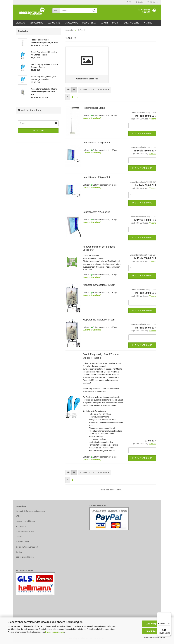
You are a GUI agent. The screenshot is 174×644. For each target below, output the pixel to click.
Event (115, 23)
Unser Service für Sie (25, 533)
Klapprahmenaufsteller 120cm (99, 287)
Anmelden (38, 131)
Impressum (21, 528)
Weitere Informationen (154, 638)
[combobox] (87, 91)
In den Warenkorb (142, 135)
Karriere (19, 554)
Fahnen (104, 23)
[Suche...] (56, 11)
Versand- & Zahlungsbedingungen (30, 513)
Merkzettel (153, 2)
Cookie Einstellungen (25, 559)
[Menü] (169, 614)
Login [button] (139, 2)
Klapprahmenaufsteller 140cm (99, 321)
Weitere (148, 23)
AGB (18, 518)
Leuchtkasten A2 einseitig (97, 214)
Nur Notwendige (154, 631)
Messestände (36, 23)
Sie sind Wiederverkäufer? (27, 549)
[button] (129, 2)
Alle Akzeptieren (154, 624)
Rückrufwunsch (22, 544)
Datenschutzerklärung (55, 632)
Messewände (71, 23)
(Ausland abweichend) (92, 120)
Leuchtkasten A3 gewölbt (96, 179)
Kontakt (19, 538)
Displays (20, 23)
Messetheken (89, 23)
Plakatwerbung (131, 23)
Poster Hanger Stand (94, 110)
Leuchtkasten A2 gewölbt (96, 144)
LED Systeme (54, 23)
